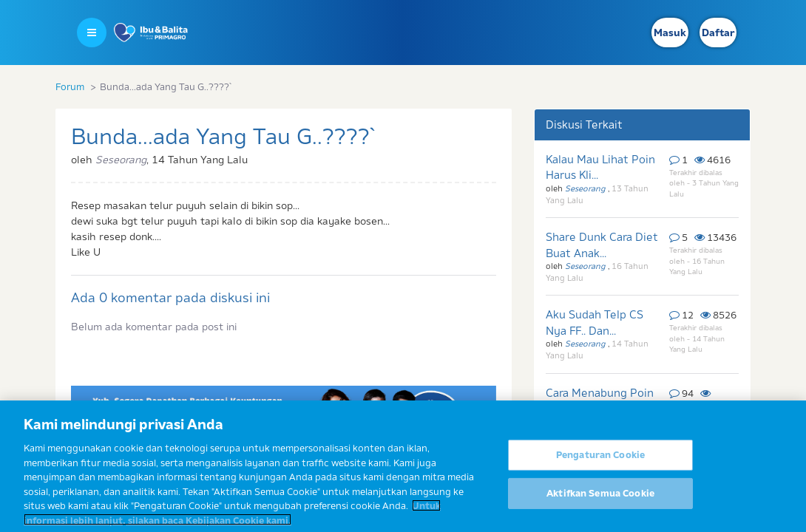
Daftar (718, 33)
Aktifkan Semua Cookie (600, 497)
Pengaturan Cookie (600, 459)
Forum (70, 86)
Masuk (670, 33)
